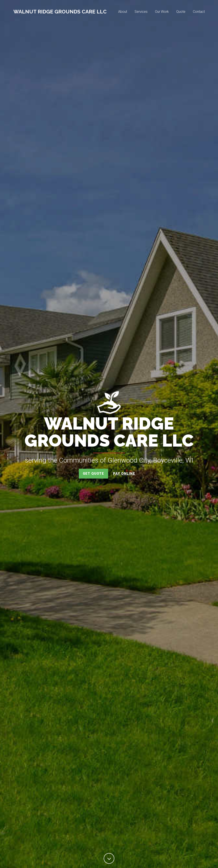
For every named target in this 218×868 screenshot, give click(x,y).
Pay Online (124, 474)
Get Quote (93, 474)
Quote (181, 12)
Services (141, 12)
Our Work (162, 12)
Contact (199, 12)
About (123, 12)
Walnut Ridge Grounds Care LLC (60, 12)
